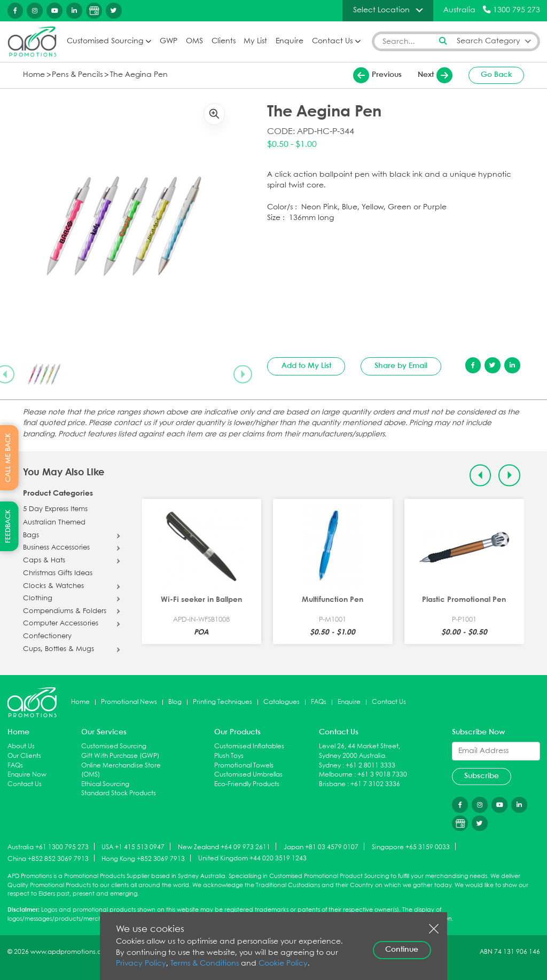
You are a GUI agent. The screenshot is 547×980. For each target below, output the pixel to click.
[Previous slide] (480, 476)
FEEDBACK (8, 526)
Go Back (497, 75)
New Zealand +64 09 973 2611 (224, 847)
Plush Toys (229, 756)
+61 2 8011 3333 (370, 766)
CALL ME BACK (8, 458)
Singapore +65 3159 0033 (411, 847)
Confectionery (47, 637)
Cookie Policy (283, 964)
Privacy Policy (141, 964)
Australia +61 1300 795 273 (48, 847)
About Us (21, 746)
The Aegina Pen (139, 75)
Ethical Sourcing (105, 784)
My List (255, 41)
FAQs (319, 702)
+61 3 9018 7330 (382, 775)
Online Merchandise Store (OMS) (121, 770)
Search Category (489, 41)
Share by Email (401, 366)
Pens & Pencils (77, 75)
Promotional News (129, 702)
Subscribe (482, 776)
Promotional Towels (244, 766)
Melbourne (336, 775)
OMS (194, 41)
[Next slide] (243, 374)
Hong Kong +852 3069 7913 (143, 859)
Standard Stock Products (119, 793)
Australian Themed (54, 523)
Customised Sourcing (105, 41)
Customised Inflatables (249, 746)
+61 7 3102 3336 (375, 784)
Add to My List (306, 366)
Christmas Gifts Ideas (58, 574)
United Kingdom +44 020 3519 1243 (252, 859)
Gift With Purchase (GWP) (120, 756)
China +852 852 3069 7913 (48, 859)
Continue (402, 950)
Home (34, 75)
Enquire (290, 41)
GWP (169, 41)
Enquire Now (27, 775)
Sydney (330, 766)
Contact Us (332, 41)
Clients (224, 41)
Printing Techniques (222, 702)
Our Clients (24, 756)
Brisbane (332, 784)
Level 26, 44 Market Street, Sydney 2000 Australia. (360, 751)
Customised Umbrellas (248, 775)
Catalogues (282, 702)
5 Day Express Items (55, 509)
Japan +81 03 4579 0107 (321, 847)
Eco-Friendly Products (247, 784)
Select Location (381, 10)
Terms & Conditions (205, 964)
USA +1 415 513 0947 (133, 847)
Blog (175, 702)
